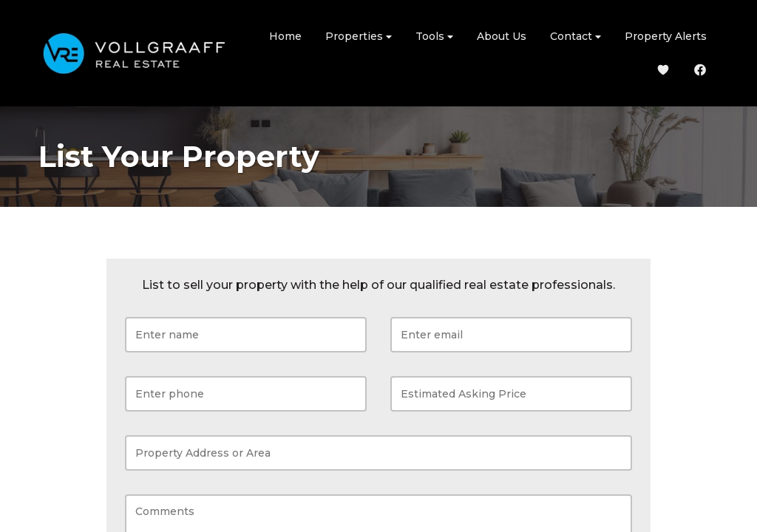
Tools (434, 37)
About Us (502, 36)
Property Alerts (666, 36)
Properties (359, 37)
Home (285, 36)
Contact (576, 37)
